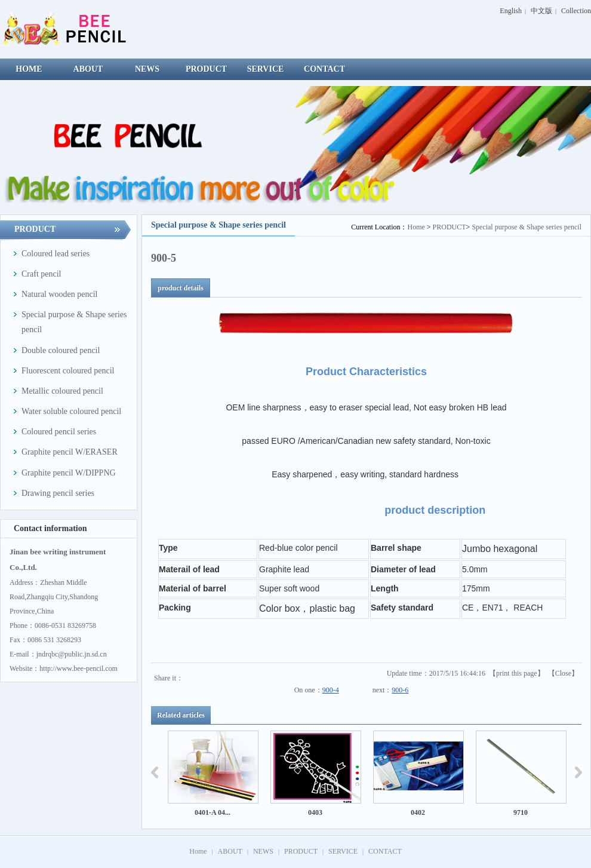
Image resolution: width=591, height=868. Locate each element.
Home (416, 227)
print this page (517, 673)
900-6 (400, 690)
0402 (418, 812)
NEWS (263, 851)
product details (181, 288)
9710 (521, 812)
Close (563, 673)
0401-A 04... (213, 812)
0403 (315, 812)
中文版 (541, 11)
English (511, 11)
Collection (576, 11)
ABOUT (230, 851)
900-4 (331, 690)
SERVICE (343, 851)
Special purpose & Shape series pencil (527, 227)
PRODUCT (450, 227)
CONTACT (385, 851)
